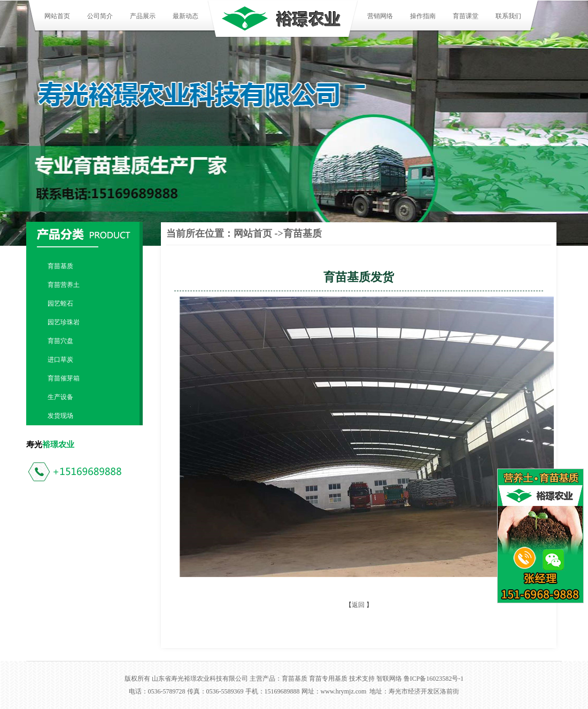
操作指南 (423, 16)
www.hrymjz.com (344, 691)
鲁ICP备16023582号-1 (434, 679)
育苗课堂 (466, 16)
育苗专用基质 (328, 679)
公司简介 (100, 16)
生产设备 (60, 397)
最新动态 (185, 16)
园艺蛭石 (60, 303)
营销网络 (380, 16)
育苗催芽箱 (64, 378)
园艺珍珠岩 (64, 322)
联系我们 (508, 16)
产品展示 (143, 16)
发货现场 (60, 416)
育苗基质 (60, 266)
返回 (358, 605)
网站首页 (57, 16)
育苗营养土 (64, 285)
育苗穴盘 (60, 341)
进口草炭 (60, 360)
